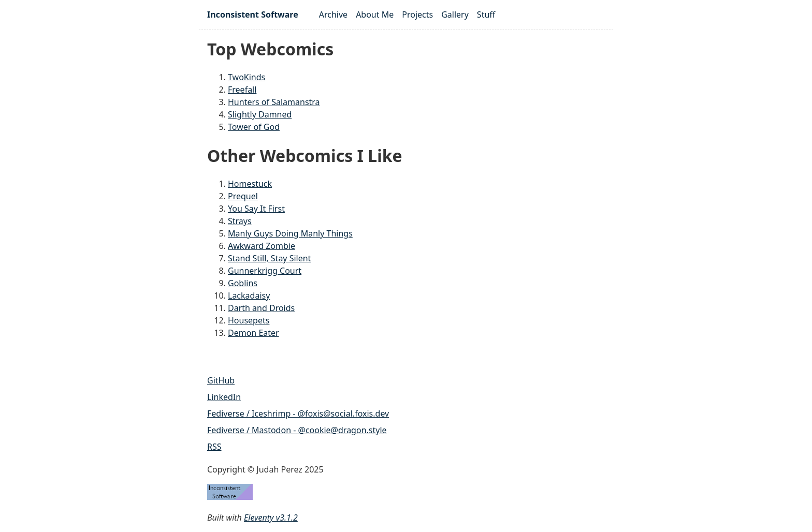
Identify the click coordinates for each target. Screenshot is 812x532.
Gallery (455, 14)
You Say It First (256, 209)
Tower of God (254, 127)
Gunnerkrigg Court (265, 271)
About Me (375, 14)
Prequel (243, 196)
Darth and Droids (261, 308)
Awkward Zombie (262, 246)
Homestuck (250, 184)
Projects (417, 14)
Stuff (486, 14)
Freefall (242, 90)
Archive (333, 14)
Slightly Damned (260, 114)
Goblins (243, 283)
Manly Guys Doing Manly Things (290, 233)
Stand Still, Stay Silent (269, 258)
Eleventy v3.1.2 (271, 518)
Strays (240, 221)
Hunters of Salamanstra (274, 102)
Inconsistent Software (253, 14)
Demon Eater (253, 333)
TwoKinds (247, 77)
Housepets (249, 320)
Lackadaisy (249, 295)
